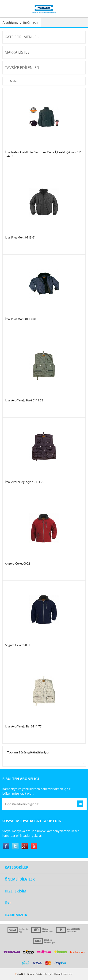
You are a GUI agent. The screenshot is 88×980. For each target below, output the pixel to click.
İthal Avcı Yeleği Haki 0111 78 (24, 400)
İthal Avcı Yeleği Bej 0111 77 (23, 727)
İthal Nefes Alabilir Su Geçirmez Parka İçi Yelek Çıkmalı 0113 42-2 (43, 154)
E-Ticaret (30, 974)
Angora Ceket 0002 (17, 564)
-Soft (19, 974)
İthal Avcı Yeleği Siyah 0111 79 (25, 482)
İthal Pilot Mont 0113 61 (20, 238)
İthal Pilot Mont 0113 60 (20, 319)
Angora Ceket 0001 (17, 645)
